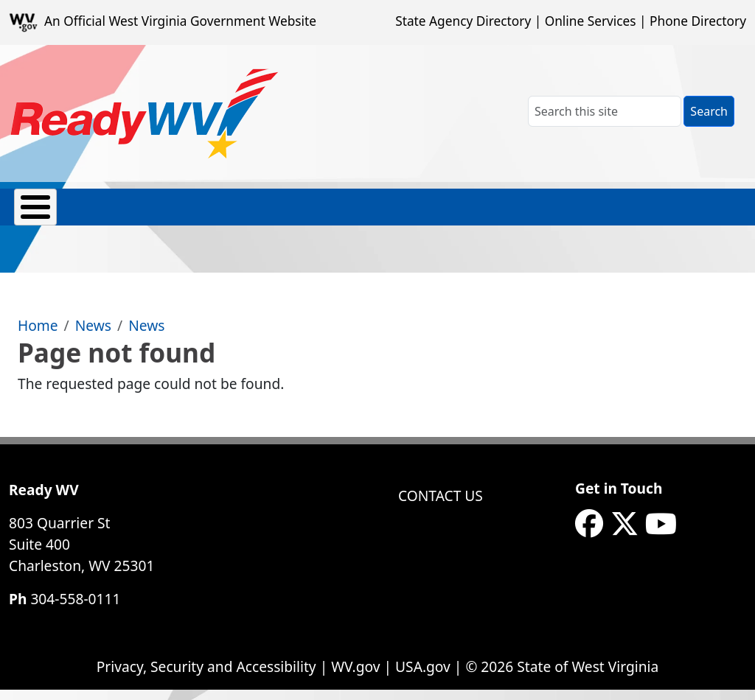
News (93, 336)
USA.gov (423, 677)
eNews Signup (706, 214)
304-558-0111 (75, 609)
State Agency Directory (463, 21)
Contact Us (441, 506)
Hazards (228, 214)
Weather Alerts (620, 214)
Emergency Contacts (122, 214)
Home (38, 336)
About (35, 214)
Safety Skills (537, 214)
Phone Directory (698, 21)
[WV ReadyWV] (145, 113)
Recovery (456, 214)
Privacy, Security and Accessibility (206, 677)
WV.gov (355, 677)
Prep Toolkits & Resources (335, 214)
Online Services (591, 21)
